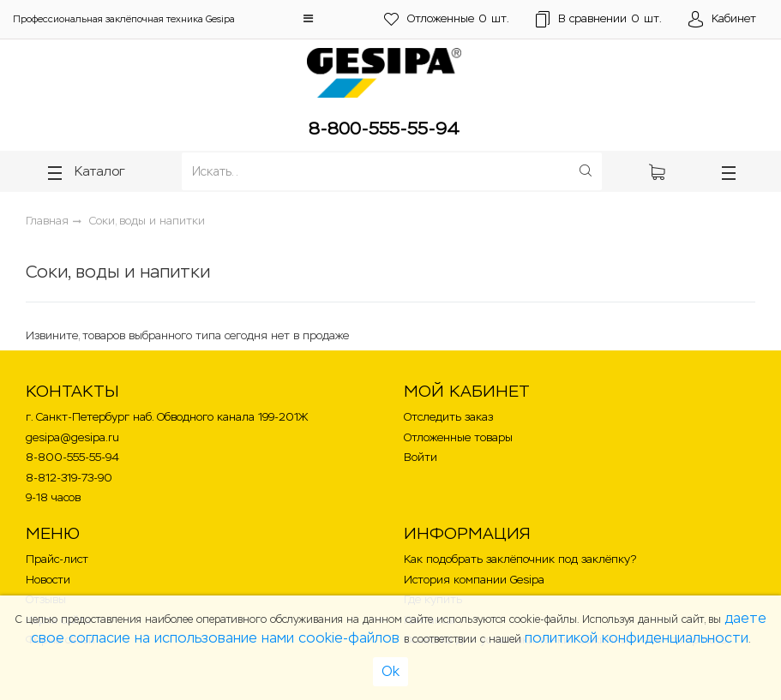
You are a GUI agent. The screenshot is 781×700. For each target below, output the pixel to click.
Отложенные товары (458, 437)
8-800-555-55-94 (384, 129)
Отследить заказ (448, 417)
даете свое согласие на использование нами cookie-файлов (399, 628)
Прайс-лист (57, 559)
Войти (421, 457)
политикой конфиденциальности (637, 638)
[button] (308, 18)
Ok (390, 671)
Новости (48, 580)
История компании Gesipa (474, 580)
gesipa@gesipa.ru (72, 437)
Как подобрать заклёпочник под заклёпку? (520, 559)
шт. (444, 19)
